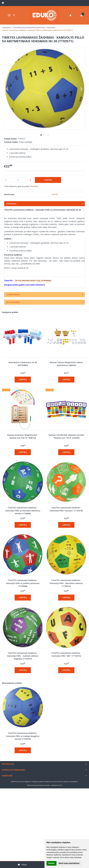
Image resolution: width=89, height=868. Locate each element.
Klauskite (34, 186)
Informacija (8, 764)
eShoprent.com (57, 785)
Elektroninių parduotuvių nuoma (38, 785)
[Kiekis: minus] (6, 180)
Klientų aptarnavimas (14, 770)
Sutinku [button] (51, 863)
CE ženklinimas (13, 295)
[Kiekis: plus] (30, 180)
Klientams (7, 776)
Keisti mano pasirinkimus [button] (69, 863)
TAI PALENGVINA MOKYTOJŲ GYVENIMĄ (32, 281)
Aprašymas (11, 204)
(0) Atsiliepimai (13, 302)
